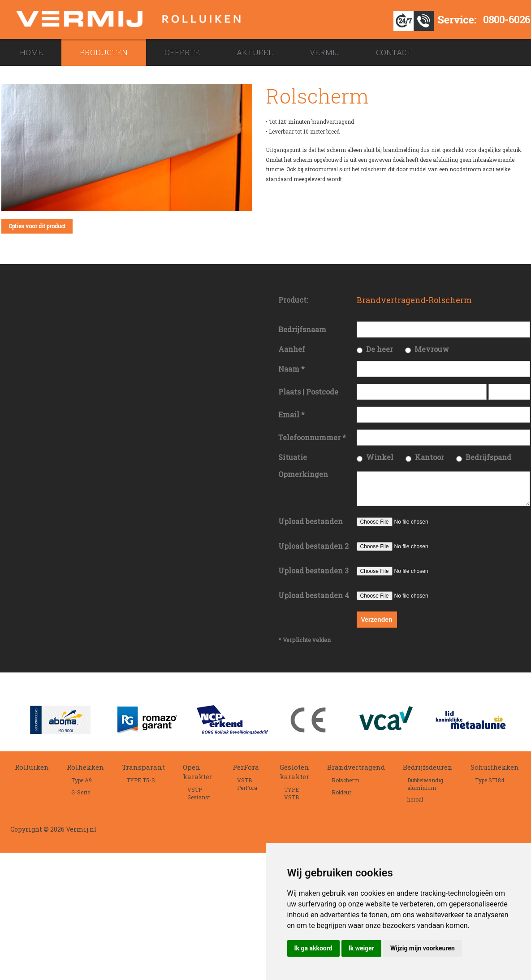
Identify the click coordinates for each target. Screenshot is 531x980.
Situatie (293, 457)
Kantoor (430, 457)
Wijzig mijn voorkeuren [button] (423, 948)
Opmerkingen (303, 474)
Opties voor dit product (37, 226)
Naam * (291, 369)
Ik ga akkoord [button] (313, 948)
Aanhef (292, 349)
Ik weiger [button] (361, 948)
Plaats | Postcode (308, 392)
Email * (291, 414)
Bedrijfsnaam (302, 329)
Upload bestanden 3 (313, 576)
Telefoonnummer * (312, 437)
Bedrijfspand (488, 457)
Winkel (380, 457)
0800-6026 (507, 20)
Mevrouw (432, 349)
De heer (380, 349)
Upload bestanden (311, 527)
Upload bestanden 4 (314, 601)
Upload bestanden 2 (313, 551)
